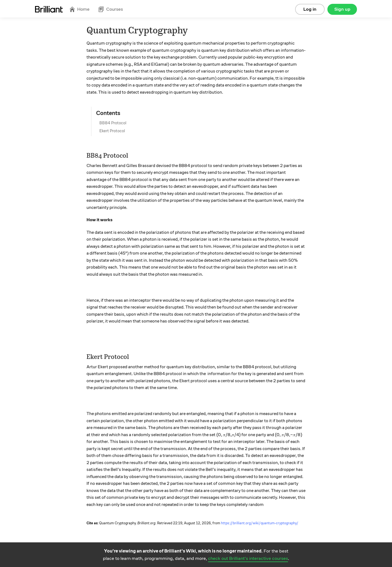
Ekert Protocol (112, 131)
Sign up (342, 9)
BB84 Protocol (113, 123)
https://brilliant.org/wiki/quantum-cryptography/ (260, 523)
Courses (111, 9)
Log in (310, 9)
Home (79, 9)
